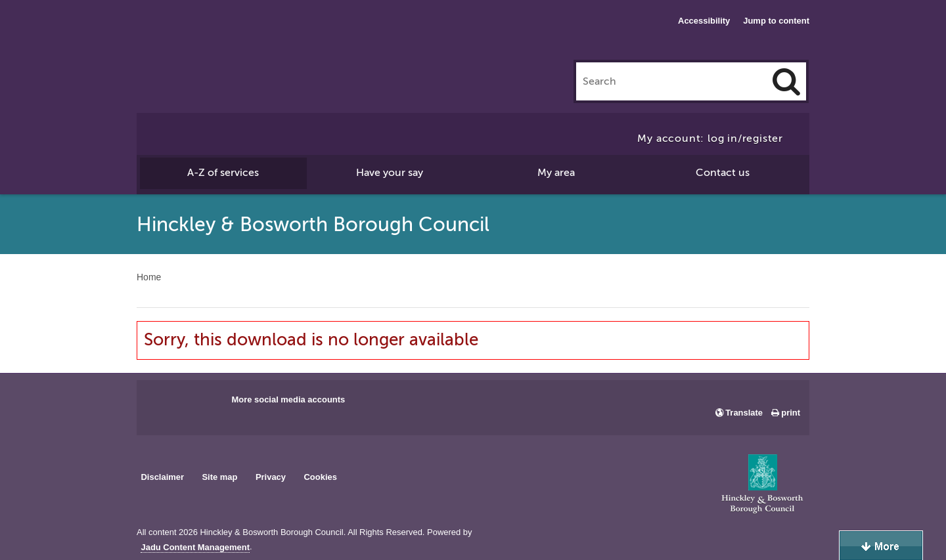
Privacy (271, 477)
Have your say (390, 173)
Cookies (321, 477)
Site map (219, 477)
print (791, 413)
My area (556, 173)
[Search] (786, 81)
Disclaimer (162, 477)
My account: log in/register (710, 139)
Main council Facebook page (160, 404)
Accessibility (704, 21)
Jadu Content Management (195, 548)
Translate (744, 413)
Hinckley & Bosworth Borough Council (191, 36)
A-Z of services (223, 173)
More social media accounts (288, 399)
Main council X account (201, 404)
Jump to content (776, 21)
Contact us (723, 173)
